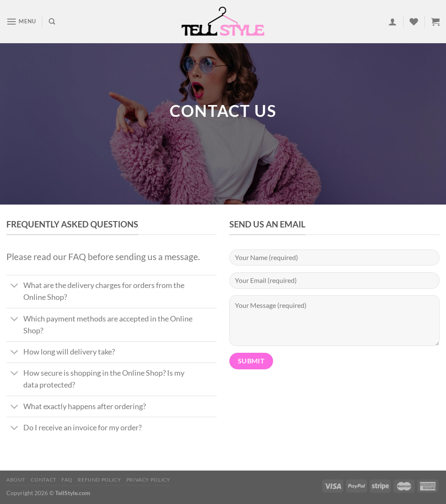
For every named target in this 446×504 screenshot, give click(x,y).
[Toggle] (15, 287)
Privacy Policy (148, 480)
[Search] (52, 22)
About (16, 480)
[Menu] (21, 21)
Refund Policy (99, 480)
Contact (43, 480)
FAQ (67, 480)
